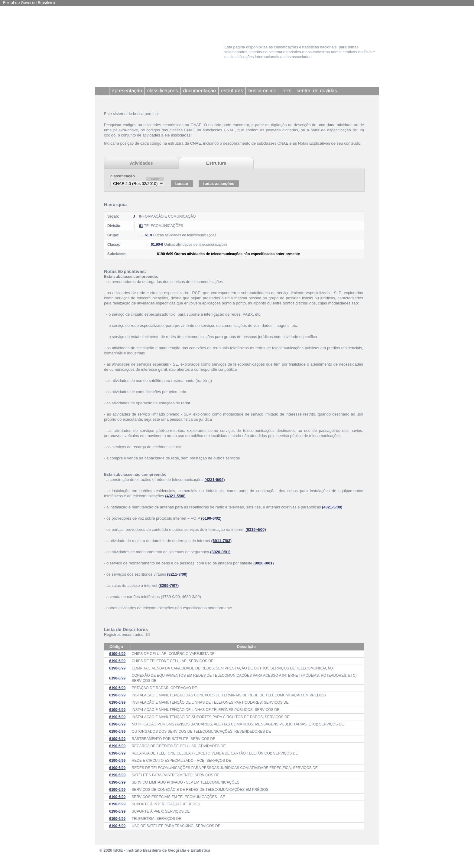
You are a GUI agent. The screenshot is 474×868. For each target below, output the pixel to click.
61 (141, 226)
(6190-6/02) (211, 518)
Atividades (141, 163)
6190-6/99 (117, 654)
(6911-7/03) (221, 541)
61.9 (148, 235)
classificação (123, 176)
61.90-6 (157, 245)
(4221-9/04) (214, 480)
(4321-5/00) (175, 496)
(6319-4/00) (256, 529)
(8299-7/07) (169, 585)
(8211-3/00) (177, 574)
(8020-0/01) (220, 552)
